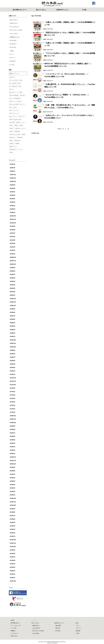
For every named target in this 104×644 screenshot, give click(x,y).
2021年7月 (13, 233)
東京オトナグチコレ (21, 128)
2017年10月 (13, 385)
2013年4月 (13, 567)
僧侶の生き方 (14, 23)
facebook (94, 3)
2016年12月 (13, 416)
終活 (12, 140)
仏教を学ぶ (14, 44)
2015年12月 (13, 457)
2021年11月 (13, 219)
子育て (12, 128)
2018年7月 (13, 357)
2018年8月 (13, 354)
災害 (12, 131)
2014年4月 (13, 526)
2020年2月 (13, 292)
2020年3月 (13, 288)
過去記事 (13, 61)
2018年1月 (13, 374)
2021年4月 (13, 244)
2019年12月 (13, 299)
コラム (12, 54)
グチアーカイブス (15, 110)
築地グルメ (13, 137)
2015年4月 (13, 485)
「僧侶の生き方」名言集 (16, 86)
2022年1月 (13, 213)
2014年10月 (13, 505)
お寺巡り (23, 95)
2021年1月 (13, 254)
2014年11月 (13, 502)
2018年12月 (13, 340)
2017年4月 (13, 402)
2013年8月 (13, 554)
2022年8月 (13, 188)
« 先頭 (59, 129)
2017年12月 (13, 378)
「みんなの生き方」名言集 (17, 80)
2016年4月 (13, 443)
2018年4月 (13, 364)
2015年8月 (13, 471)
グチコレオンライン (15, 113)
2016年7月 (13, 433)
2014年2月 (13, 533)
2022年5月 (13, 199)
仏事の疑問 (14, 40)
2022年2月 (13, 209)
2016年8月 (13, 429)
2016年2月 (13, 450)
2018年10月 (13, 347)
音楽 (12, 153)
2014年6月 (13, 519)
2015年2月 (13, 492)
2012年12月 (13, 581)
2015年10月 (13, 464)
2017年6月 (13, 395)
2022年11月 (13, 178)
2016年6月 (13, 436)
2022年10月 (13, 181)
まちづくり (13, 101)
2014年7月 (13, 516)
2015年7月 (13, 474)
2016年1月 (13, 454)
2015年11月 (13, 461)
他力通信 (13, 122)
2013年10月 (13, 547)
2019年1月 (13, 336)
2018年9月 (13, 350)
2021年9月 (13, 226)
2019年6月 (13, 319)
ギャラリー (14, 58)
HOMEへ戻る (36, 133)
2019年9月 (13, 309)
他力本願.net (52, 4)
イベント (23, 104)
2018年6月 (13, 361)
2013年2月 (13, 574)
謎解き (18, 143)
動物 (17, 125)
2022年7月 (13, 192)
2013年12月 (13, 540)
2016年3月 (13, 447)
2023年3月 (13, 164)
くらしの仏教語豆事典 (16, 98)
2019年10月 (13, 306)
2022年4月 (13, 202)
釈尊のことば (14, 147)
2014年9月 (13, 509)
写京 (12, 125)
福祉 (24, 134)
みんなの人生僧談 (15, 104)
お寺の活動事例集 (15, 95)
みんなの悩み (14, 34)
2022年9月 (13, 185)
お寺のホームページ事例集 (17, 92)
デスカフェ (23, 116)
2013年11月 (13, 543)
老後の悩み (18, 140)
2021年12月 (13, 216)
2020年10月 (13, 264)
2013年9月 (13, 550)
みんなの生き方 (15, 27)
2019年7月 (13, 316)
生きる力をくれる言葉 (16, 30)
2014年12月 (13, 498)
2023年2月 (13, 168)
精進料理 (21, 137)
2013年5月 (13, 564)
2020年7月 (13, 274)
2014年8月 (13, 512)
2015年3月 (13, 488)
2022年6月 (13, 195)
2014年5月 (13, 522)
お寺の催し (14, 47)
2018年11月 (13, 343)
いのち (12, 89)
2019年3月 (13, 330)
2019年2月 (13, 333)
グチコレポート (14, 116)
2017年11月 (13, 381)
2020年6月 (13, 278)
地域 (22, 125)
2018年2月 (13, 371)
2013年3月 (13, 571)
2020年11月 (13, 261)
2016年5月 (13, 440)
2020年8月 (13, 271)
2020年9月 (13, 268)
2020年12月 (13, 257)
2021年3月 (13, 247)
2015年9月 (13, 467)
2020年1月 (13, 295)
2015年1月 (13, 495)
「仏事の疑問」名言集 (16, 83)
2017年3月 (13, 405)
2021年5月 (13, 240)
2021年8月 (13, 230)
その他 (12, 65)
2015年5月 (13, 481)
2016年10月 (13, 423)
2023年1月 (13, 171)
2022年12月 (13, 175)
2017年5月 (13, 399)
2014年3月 (13, 529)
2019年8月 (13, 312)
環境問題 (18, 131)
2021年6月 (13, 237)
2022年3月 (13, 206)
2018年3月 (13, 368)
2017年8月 (13, 388)
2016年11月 (13, 419)
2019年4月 (13, 326)
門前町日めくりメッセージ (17, 150)
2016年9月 (13, 426)
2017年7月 (13, 392)
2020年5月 (13, 281)
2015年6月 (13, 478)
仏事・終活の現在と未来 (16, 119)
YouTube (13, 77)
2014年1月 (13, 536)
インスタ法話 (14, 107)
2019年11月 (13, 302)
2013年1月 (13, 578)
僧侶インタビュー (21, 122)
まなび (20, 101)
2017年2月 (13, 409)
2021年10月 (13, 223)
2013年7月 (13, 557)
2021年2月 (13, 250)
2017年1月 (13, 412)
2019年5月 (13, 323)
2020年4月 (13, 285)
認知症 (12, 143)
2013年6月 (13, 560)
